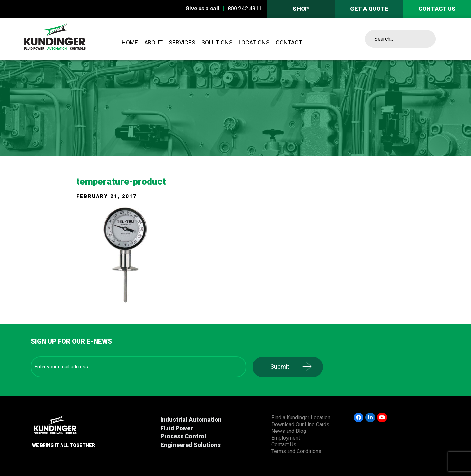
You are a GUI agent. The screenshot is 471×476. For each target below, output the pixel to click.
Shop (301, 9)
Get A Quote (369, 9)
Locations (254, 42)
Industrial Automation (191, 420)
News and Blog (289, 431)
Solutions (217, 42)
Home (130, 42)
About (153, 42)
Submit (280, 367)
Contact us (437, 9)
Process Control (183, 436)
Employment (286, 438)
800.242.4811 (245, 8)
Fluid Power (177, 428)
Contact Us (284, 444)
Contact (289, 42)
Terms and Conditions (296, 451)
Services (182, 42)
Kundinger (71, 39)
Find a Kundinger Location (301, 418)
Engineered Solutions (191, 445)
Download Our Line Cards (300, 424)
